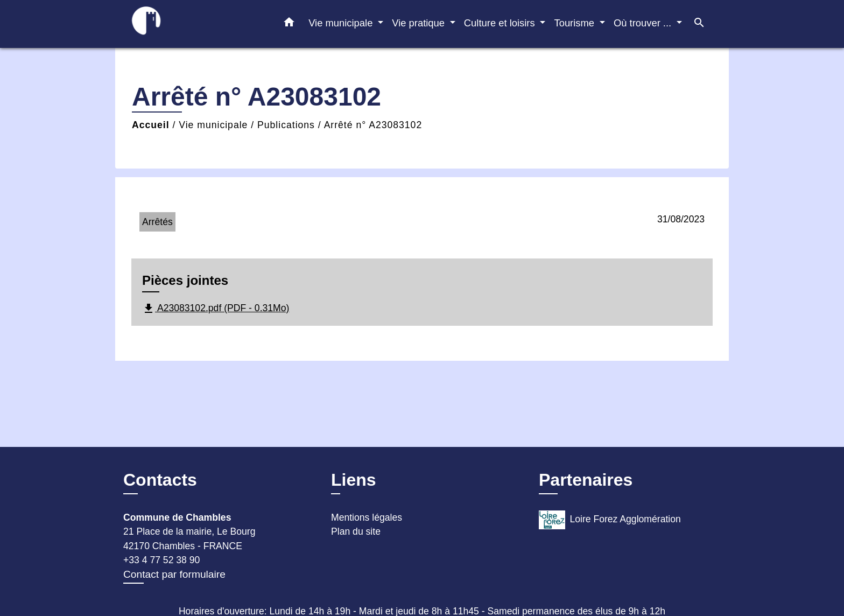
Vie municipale (213, 125)
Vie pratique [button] (420, 23)
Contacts (160, 480)
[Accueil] (191, 24)
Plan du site (356, 531)
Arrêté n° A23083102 (373, 125)
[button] (289, 24)
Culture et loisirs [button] (501, 23)
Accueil (151, 125)
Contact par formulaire (174, 574)
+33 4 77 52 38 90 (161, 560)
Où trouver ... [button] (644, 23)
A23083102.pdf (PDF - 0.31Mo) (216, 309)
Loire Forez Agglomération (610, 520)
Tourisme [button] (575, 23)
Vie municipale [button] (342, 23)
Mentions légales (367, 517)
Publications (286, 125)
